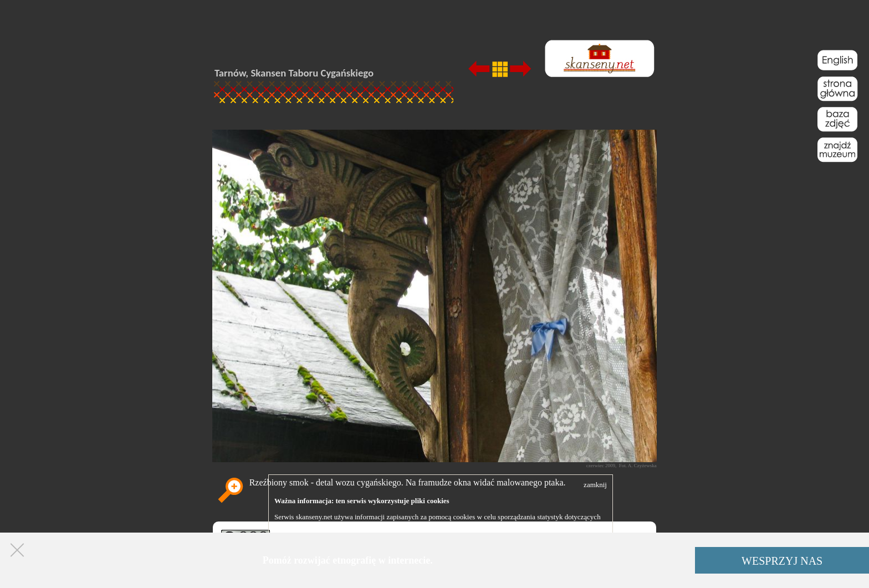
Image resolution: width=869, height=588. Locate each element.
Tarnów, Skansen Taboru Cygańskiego (294, 73)
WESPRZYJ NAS (782, 561)
